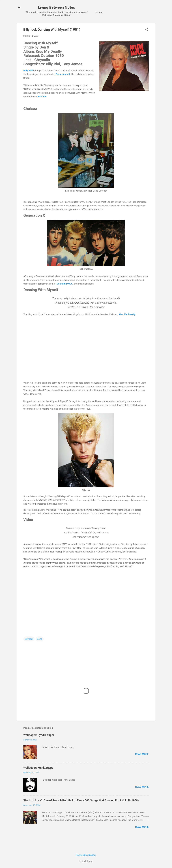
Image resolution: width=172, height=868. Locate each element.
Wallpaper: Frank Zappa (38, 781)
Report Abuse (86, 861)
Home (33, 26)
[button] (147, 43)
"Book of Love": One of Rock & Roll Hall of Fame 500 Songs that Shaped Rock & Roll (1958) (81, 814)
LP (72, 26)
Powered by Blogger (86, 855)
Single (61, 26)
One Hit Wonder (132, 26)
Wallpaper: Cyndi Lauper (39, 748)
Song (40, 652)
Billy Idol (29, 652)
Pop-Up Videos (108, 26)
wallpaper (86, 26)
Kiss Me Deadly (127, 328)
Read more (142, 767)
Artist (47, 26)
